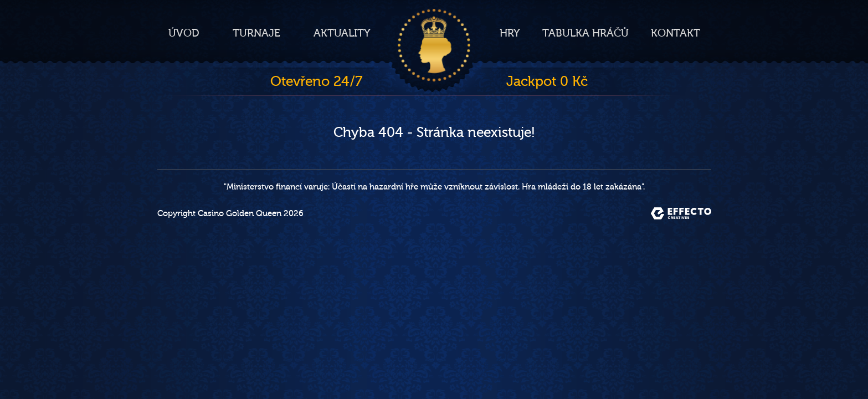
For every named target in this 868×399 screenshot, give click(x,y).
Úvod (184, 33)
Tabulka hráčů (585, 33)
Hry (510, 33)
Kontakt (676, 33)
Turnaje (256, 33)
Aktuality (342, 33)
